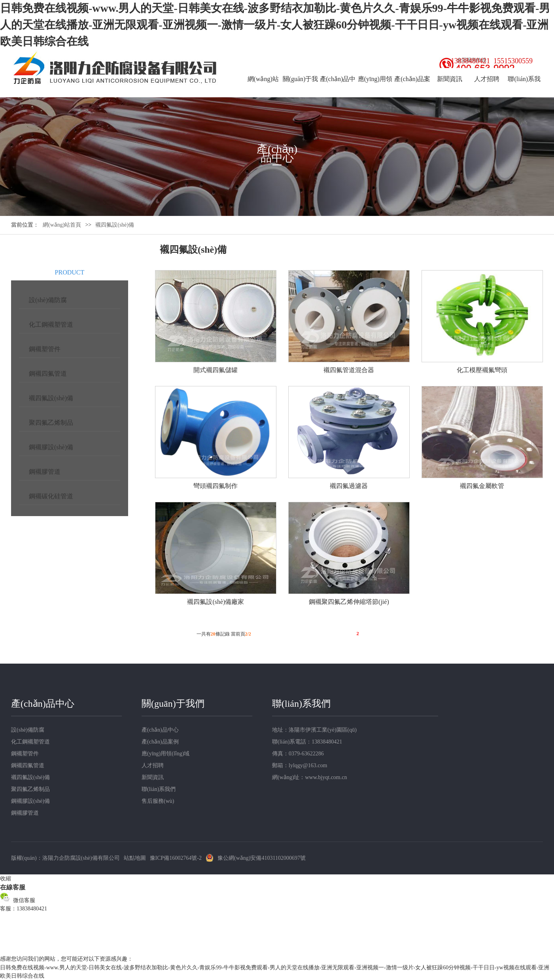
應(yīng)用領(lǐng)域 (375, 90)
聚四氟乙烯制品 (51, 423)
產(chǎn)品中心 (338, 90)
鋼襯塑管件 (45, 349)
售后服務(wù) (158, 801)
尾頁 (371, 635)
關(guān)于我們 (301, 90)
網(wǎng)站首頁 (263, 90)
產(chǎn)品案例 (412, 90)
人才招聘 (487, 79)
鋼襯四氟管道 (48, 374)
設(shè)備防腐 (48, 300)
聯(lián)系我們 (524, 90)
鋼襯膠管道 (45, 472)
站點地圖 (135, 858)
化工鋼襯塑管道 (51, 324)
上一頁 (332, 635)
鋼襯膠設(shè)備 (51, 447)
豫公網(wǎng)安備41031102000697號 (262, 858)
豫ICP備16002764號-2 (176, 858)
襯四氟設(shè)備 (51, 398)
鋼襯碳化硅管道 (51, 496)
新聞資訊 (450, 79)
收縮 (6, 879)
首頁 (312, 635)
